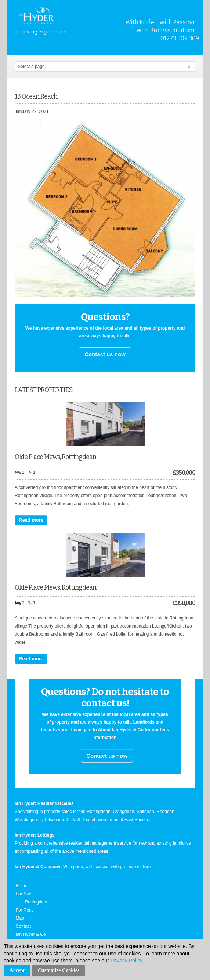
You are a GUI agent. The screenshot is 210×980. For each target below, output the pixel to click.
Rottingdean (37, 902)
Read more (31, 520)
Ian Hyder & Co (31, 934)
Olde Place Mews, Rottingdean (55, 457)
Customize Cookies (59, 970)
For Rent (24, 910)
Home (22, 886)
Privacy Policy (126, 961)
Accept (17, 970)
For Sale (24, 894)
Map (20, 918)
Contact (23, 926)
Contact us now (105, 354)
